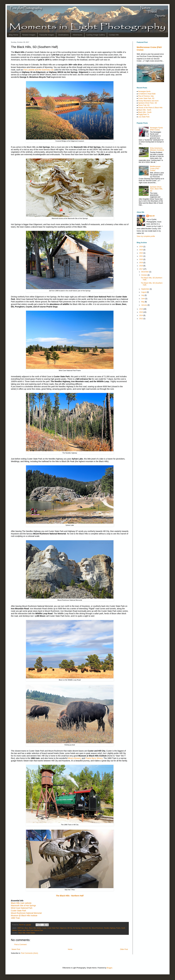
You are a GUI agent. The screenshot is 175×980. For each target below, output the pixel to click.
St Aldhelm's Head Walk (147, 94)
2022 (141, 253)
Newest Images (29, 35)
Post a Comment (20, 945)
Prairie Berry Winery (94, 758)
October (144, 275)
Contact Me (114, 35)
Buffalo (39, 928)
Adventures (77, 35)
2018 (141, 266)
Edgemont (63, 928)
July (143, 295)
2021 (141, 256)
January (144, 305)
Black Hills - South (145, 112)
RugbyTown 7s (144, 114)
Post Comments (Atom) (29, 953)
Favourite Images (47, 35)
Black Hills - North (145, 110)
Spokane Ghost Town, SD (148, 103)
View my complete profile (146, 236)
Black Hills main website (21, 903)
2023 (141, 250)
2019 (141, 263)
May (143, 302)
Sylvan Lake (22, 930)
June (143, 299)
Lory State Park (144, 117)
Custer (44, 928)
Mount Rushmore (98, 928)
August (144, 292)
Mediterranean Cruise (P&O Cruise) (155, 168)
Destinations (63, 35)
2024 (141, 247)
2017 (141, 269)
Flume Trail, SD (144, 105)
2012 (141, 319)
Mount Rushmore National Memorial (26, 913)
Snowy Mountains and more (148, 101)
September (145, 289)
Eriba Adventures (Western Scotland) (157, 149)
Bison (26, 928)
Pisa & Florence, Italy (146, 96)
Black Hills (33, 928)
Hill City (70, 928)
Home (70, 949)
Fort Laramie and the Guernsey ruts (39, 70)
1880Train (21, 928)
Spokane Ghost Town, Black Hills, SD (156, 189)
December (145, 272)
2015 (141, 312)
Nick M (152, 216)
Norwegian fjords (144, 91)
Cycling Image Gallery (96, 35)
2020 (141, 259)
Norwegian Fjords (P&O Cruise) (156, 129)
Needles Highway (110, 928)
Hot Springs (77, 928)
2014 (141, 315)
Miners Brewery (75, 758)
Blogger (109, 968)
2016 (141, 309)
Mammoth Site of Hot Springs (23, 906)
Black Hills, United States (27, 933)
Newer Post (16, 949)
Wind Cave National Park (22, 908)
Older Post (124, 949)
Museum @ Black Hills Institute (24, 916)
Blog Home (13, 35)
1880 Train (15, 918)
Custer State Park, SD (146, 98)
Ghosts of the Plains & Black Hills (150, 108)
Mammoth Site (86, 928)
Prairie (118, 928)
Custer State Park (19, 911)
